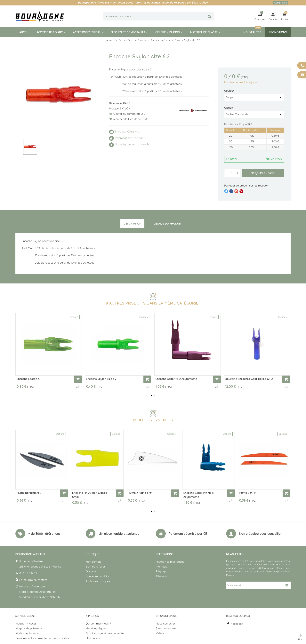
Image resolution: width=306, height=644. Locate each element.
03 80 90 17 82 (28, 573)
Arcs (23, 32)
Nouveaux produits (97, 576)
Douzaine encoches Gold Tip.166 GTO (249, 379)
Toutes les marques (98, 581)
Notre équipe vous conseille (260, 534)
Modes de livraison (27, 633)
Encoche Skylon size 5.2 (101, 379)
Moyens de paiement (29, 628)
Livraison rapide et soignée (119, 534)
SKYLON (125, 108)
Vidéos (160, 633)
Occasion (91, 571)
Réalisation (163, 576)
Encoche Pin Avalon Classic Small (89, 495)
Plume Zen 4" (248, 493)
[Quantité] (232, 173)
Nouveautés (252, 31)
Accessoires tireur (87, 32)
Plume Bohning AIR (29, 493)
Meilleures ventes (153, 420)
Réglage (161, 571)
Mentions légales (96, 628)
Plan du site (93, 638)
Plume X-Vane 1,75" (140, 493)
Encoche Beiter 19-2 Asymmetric (176, 379)
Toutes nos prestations (170, 562)
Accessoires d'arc (50, 32)
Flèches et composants (128, 32)
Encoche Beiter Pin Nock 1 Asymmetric (200, 495)
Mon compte (94, 562)
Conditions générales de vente (105, 633)
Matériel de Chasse (204, 32)
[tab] (132, 224)
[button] (151, 395)
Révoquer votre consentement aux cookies (42, 638)
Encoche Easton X (28, 379)
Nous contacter (165, 624)
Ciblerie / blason (168, 32)
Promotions (278, 32)
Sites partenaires (166, 628)
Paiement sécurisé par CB (188, 534)
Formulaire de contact (33, 580)
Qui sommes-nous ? (98, 624)
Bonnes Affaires (96, 567)
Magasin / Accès (26, 624)
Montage (162, 567)
